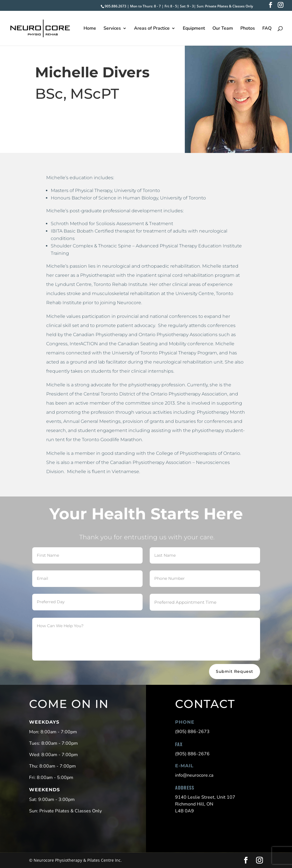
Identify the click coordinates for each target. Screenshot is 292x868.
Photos (248, 29)
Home (90, 29)
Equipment (194, 29)
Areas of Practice (152, 29)
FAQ (267, 29)
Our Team (223, 29)
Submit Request (235, 671)
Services (112, 29)
